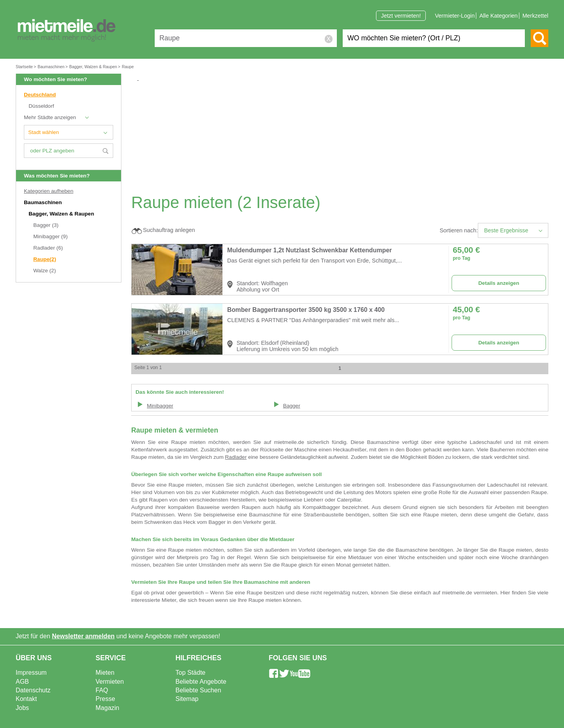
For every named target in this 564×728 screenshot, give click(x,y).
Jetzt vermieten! (401, 16)
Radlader (48, 248)
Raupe (45, 259)
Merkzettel (535, 16)
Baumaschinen (43, 202)
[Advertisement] (343, 137)
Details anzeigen (499, 283)
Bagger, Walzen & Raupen (62, 214)
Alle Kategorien (499, 16)
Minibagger (51, 236)
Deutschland (40, 95)
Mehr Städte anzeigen (50, 117)
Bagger (46, 225)
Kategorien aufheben (49, 191)
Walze (45, 271)
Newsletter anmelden (83, 636)
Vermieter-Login (455, 16)
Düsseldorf (41, 106)
